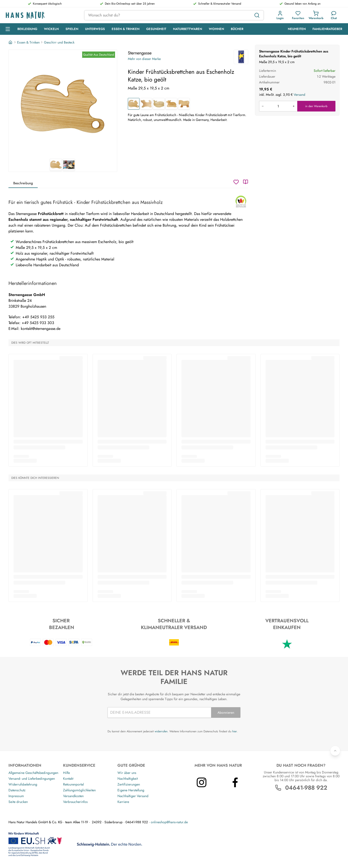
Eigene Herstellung (131, 790)
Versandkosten (73, 796)
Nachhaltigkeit (128, 779)
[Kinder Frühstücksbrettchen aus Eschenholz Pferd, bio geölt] (184, 104)
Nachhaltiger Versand (133, 796)
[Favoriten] (298, 15)
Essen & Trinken (28, 42)
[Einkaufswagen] (316, 15)
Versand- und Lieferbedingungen (32, 779)
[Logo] (41, 15)
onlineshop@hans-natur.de (169, 822)
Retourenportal (73, 784)
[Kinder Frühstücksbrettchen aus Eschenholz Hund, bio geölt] (146, 104)
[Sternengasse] (241, 57)
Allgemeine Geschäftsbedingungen (33, 773)
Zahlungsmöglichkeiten (79, 790)
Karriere (123, 802)
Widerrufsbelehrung (23, 784)
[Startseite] (11, 42)
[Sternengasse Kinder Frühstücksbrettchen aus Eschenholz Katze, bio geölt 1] (63, 104)
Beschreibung (23, 183)
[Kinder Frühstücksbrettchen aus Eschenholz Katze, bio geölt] (134, 104)
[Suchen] (257, 15)
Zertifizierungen (129, 784)
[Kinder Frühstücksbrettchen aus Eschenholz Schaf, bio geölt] (171, 104)
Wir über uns (127, 773)
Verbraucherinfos (75, 802)
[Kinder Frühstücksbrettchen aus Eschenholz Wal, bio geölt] (159, 104)
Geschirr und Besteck (59, 42)
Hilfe (66, 773)
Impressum (16, 796)
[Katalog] (246, 182)
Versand (299, 95)
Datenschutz (17, 790)
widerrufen (161, 731)
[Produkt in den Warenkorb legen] (278, 106)
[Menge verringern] (263, 106)
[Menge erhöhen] (294, 106)
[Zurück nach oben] (335, 751)
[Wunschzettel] (236, 182)
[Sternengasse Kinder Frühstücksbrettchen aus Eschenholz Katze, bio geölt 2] (69, 165)
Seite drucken (18, 802)
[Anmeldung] (280, 15)
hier (235, 731)
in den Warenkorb (316, 106)
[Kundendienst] (334, 15)
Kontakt (68, 779)
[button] (280, 15)
